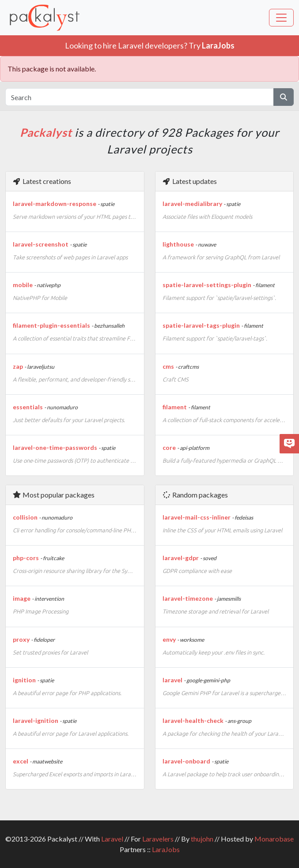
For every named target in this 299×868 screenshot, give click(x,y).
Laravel (112, 839)
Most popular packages (53, 495)
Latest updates (189, 181)
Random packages (195, 495)
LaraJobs (166, 849)
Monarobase (274, 839)
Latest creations (42, 181)
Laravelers (158, 839)
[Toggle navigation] (281, 18)
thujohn (202, 839)
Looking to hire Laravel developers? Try (150, 45)
